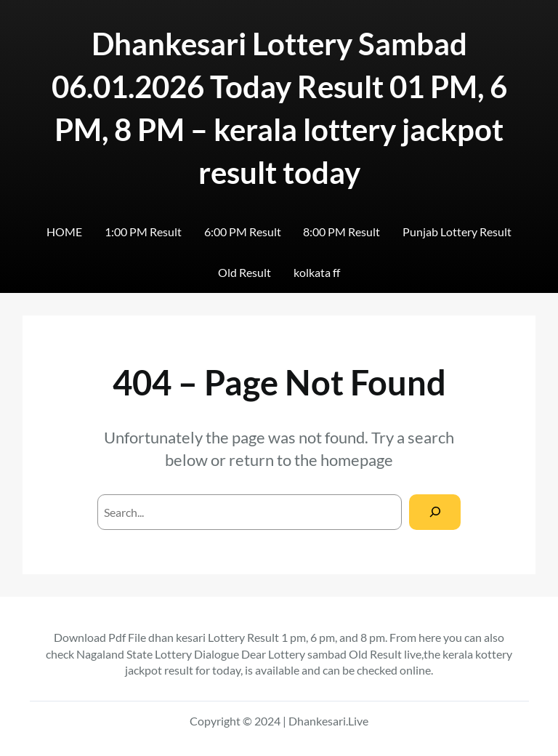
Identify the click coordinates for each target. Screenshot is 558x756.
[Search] (435, 512)
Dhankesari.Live (328, 721)
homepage (357, 460)
